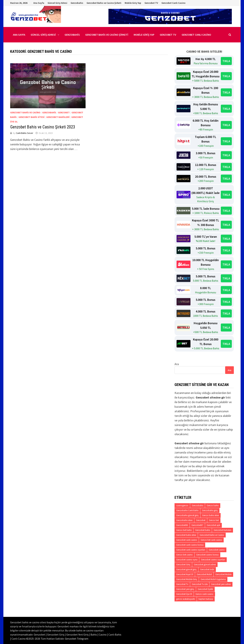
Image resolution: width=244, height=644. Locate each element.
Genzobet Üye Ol (184, 594)
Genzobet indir (207, 569)
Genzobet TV (151, 3)
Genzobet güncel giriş (186, 569)
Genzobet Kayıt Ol (185, 574)
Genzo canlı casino (204, 594)
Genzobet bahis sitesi (186, 535)
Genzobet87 (197, 525)
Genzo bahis (213, 505)
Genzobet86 (182, 525)
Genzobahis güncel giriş (187, 515)
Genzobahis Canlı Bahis (187, 510)
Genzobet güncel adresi (205, 565)
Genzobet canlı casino (187, 540)
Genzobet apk (213, 525)
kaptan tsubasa (206, 599)
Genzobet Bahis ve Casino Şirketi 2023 (43, 127)
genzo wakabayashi (186, 599)
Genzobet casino (217, 550)
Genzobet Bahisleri (58, 117)
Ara (177, 364)
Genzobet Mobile (223, 574)
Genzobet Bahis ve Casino (25, 112)
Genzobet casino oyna (187, 560)
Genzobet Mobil (204, 574)
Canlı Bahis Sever (25, 133)
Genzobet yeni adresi (221, 584)
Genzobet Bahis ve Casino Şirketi (104, 3)
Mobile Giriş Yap (133, 3)
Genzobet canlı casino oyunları (191, 550)
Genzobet (64, 112)
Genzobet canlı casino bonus (190, 545)
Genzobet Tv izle (200, 584)
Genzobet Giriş (183, 565)
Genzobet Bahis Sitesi (31, 117)
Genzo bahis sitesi (211, 515)
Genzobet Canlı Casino (173, 3)
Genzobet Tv (182, 584)
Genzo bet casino (184, 555)
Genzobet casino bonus (207, 555)
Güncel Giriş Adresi (57, 3)
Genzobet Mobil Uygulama (213, 579)
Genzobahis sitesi (184, 520)
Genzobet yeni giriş (185, 589)
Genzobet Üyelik (205, 589)
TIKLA (226, 61)
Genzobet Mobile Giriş (187, 579)
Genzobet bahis (203, 530)
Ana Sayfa (39, 3)
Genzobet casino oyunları (213, 560)
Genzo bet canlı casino (211, 540)
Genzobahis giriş (210, 510)
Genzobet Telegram (77, 639)
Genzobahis (77, 3)
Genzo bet (214, 520)
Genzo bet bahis (184, 530)
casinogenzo (182, 505)
